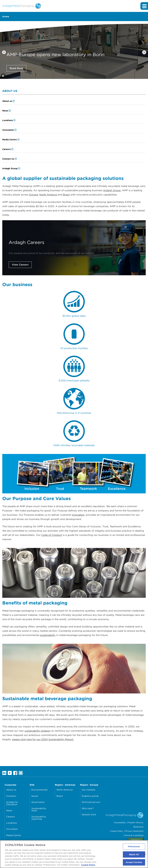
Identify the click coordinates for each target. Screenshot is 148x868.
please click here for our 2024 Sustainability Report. (43, 739)
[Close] (145, 855)
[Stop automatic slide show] (3, 76)
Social (35, 796)
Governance (38, 802)
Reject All (134, 855)
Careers (6, 149)
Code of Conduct (52, 535)
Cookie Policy (116, 831)
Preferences (136, 840)
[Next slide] (144, 52)
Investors (11, 796)
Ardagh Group (10, 168)
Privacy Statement (134, 831)
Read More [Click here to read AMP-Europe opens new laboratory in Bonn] (16, 68)
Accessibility (120, 823)
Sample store (89, 814)
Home (6, 17)
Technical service (91, 802)
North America (48, 195)
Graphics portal (90, 796)
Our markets (88, 790)
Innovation (8, 130)
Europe (34, 195)
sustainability (48, 635)
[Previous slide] (4, 52)
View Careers (20, 265)
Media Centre (10, 140)
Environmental (39, 790)
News (5, 111)
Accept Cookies (134, 863)
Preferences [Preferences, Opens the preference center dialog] (134, 847)
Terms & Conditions (134, 835)
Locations (8, 120)
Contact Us (8, 159)
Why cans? (88, 808)
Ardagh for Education (12, 803)
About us (7, 101)
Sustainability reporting (39, 818)
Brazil (66, 195)
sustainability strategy (38, 731)
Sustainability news (39, 809)
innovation (78, 515)
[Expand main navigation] (144, 6)
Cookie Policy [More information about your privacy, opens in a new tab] (88, 866)
